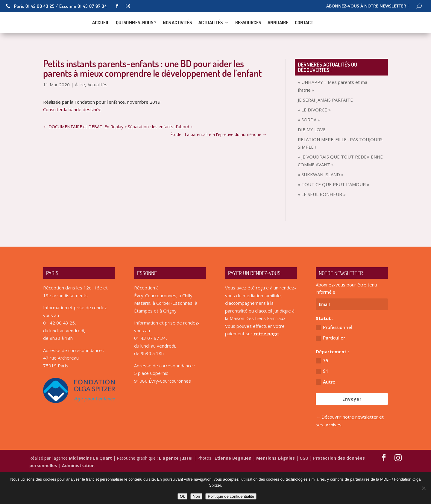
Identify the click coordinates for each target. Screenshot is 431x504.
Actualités (211, 38)
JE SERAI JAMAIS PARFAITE (325, 130)
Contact (304, 38)
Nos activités (177, 38)
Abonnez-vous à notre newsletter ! (367, 6)
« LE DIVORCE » (314, 140)
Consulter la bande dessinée (72, 139)
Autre (325, 412)
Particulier (330, 368)
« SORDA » (309, 150)
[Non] (424, 488)
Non (196, 496)
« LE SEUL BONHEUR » (322, 224)
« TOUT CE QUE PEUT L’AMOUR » (334, 214)
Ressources (248, 38)
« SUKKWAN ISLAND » (321, 204)
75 (322, 391)
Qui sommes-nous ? (136, 38)
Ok (182, 496)
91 (322, 401)
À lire (80, 114)
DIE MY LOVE (312, 159)
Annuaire (278, 38)
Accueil (101, 38)
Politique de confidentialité (231, 496)
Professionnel (334, 357)
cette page (266, 363)
